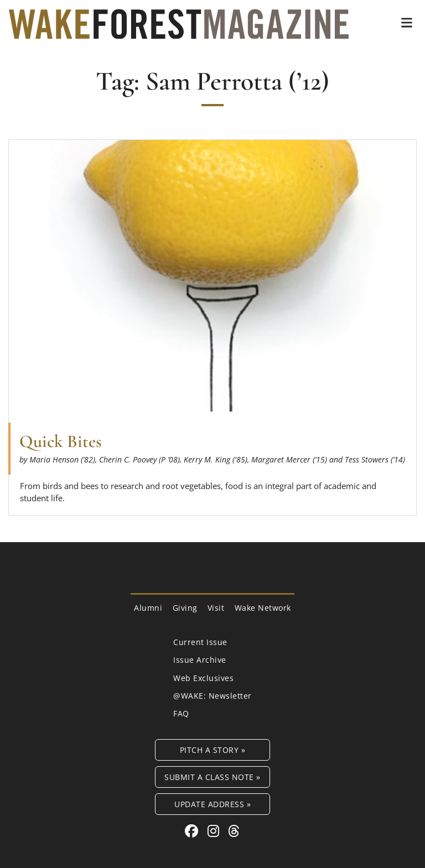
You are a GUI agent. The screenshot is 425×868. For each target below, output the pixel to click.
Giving (185, 608)
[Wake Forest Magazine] (179, 30)
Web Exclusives (203, 678)
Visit (216, 608)
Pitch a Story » (213, 750)
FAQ (181, 713)
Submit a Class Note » (212, 777)
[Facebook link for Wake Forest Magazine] (193, 831)
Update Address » (212, 804)
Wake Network (263, 608)
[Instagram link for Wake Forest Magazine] (215, 831)
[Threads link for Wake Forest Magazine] (234, 831)
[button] (407, 23)
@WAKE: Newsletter (212, 696)
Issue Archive (200, 660)
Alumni (148, 608)
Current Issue (200, 642)
